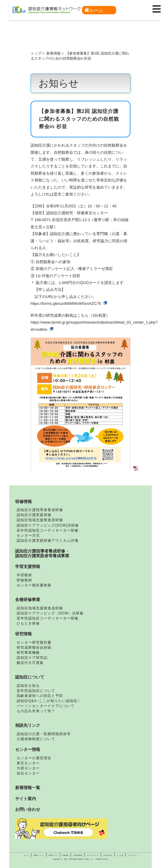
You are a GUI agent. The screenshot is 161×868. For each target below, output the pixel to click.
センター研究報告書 (34, 642)
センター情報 (28, 749)
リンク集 (120, 855)
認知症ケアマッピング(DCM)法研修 (48, 525)
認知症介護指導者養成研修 (40, 510)
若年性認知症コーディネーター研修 (48, 530)
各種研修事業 (28, 600)
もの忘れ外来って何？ (36, 711)
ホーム (94, 10)
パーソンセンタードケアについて (46, 706)
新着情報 (53, 53)
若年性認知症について (36, 691)
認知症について (30, 677)
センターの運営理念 (34, 758)
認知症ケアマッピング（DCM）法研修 (50, 613)
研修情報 (23, 501)
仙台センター (28, 773)
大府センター (28, 768)
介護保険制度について (36, 739)
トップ (36, 53)
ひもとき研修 (28, 623)
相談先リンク (28, 725)
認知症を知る (28, 686)
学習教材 (24, 575)
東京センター (28, 763)
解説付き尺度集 (30, 663)
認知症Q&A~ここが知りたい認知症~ (48, 701)
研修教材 (24, 580)
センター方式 (28, 535)
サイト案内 (26, 799)
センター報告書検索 (34, 585)
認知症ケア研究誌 (32, 658)
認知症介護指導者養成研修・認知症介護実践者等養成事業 (42, 553)
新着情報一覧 (28, 788)
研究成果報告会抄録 (34, 647)
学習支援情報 (28, 566)
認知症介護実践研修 (34, 515)
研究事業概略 (28, 653)
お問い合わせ (28, 809)
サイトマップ (132, 855)
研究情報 (23, 634)
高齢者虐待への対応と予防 (40, 696)
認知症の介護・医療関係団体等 (44, 734)
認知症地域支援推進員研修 (40, 520)
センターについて (93, 855)
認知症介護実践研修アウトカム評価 (48, 541)
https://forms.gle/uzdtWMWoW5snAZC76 (66, 303)
